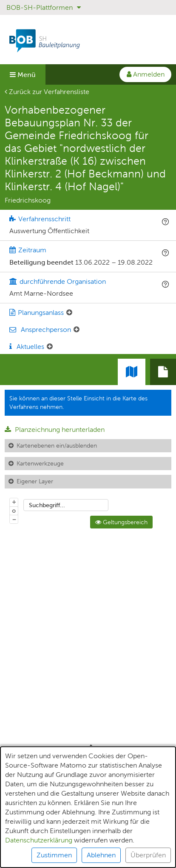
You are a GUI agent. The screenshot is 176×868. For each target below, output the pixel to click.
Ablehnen (101, 855)
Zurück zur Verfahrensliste (47, 92)
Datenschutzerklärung (39, 840)
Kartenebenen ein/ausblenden (57, 445)
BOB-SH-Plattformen (44, 7)
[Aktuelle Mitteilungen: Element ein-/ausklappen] (50, 347)
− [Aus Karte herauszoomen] (14, 519)
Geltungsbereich (121, 522)
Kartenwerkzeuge (40, 463)
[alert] (88, 807)
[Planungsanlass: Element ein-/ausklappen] (69, 313)
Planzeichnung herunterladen (55, 430)
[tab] (163, 372)
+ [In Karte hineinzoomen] (14, 502)
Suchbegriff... (47, 505)
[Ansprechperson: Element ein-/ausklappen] (77, 330)
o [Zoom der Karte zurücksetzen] (14, 511)
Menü (23, 75)
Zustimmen (54, 855)
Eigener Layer (35, 481)
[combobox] (66, 505)
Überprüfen (148, 855)
